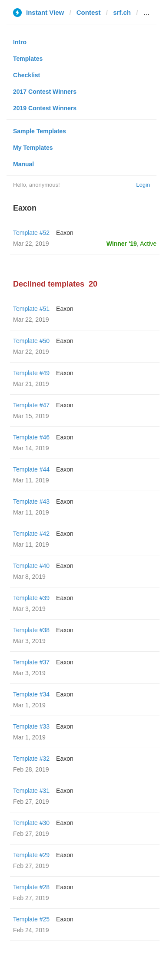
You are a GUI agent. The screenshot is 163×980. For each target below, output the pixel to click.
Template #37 (31, 662)
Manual (23, 164)
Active (148, 244)
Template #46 (31, 437)
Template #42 (31, 534)
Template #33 (31, 726)
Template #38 (31, 630)
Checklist (27, 75)
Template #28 (31, 887)
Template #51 (31, 309)
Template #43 (31, 502)
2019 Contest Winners (45, 108)
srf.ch (122, 12)
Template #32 (31, 759)
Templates (28, 59)
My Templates (33, 148)
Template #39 (31, 598)
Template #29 (31, 855)
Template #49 (31, 373)
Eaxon (65, 233)
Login (143, 185)
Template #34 (31, 694)
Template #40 (31, 566)
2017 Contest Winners (45, 92)
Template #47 (31, 405)
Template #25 (31, 919)
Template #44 (31, 469)
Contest (89, 12)
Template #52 (31, 233)
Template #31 (31, 791)
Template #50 (31, 341)
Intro (20, 42)
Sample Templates (40, 131)
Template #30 (31, 823)
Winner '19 (122, 244)
